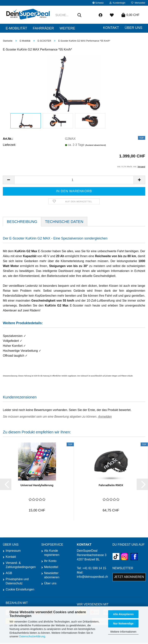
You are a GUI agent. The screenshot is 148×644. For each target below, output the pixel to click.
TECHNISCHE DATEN (64, 222)
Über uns (50, 583)
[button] (98, 3)
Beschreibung (22, 222)
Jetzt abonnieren (129, 577)
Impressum (13, 551)
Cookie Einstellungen (20, 589)
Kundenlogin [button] (117, 3)
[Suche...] (80, 15)
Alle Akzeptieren (123, 614)
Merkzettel (138, 3)
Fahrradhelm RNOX (111, 485)
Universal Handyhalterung (37, 485)
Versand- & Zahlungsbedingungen (21, 565)
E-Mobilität (16, 28)
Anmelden (105, 417)
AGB (9, 573)
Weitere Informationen (123, 632)
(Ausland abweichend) (96, 145)
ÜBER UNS (133, 28)
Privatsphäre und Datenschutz (17, 581)
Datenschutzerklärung (32, 636)
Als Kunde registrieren (52, 553)
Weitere (67, 28)
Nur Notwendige (123, 623)
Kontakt (111, 28)
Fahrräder (43, 28)
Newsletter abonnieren (52, 575)
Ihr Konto (50, 561)
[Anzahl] (74, 180)
